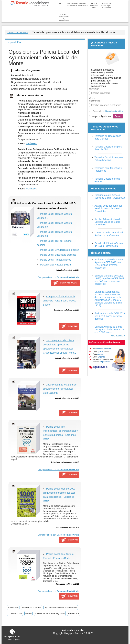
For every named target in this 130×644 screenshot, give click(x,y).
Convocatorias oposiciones (72, 4)
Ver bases (31, 143)
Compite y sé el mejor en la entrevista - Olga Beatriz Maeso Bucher (60, 301)
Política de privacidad (73, 630)
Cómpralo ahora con (58, 277)
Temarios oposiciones (83, 4)
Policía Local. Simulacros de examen (60, 250)
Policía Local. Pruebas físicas (56, 260)
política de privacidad (113, 111)
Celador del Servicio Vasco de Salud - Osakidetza (109, 245)
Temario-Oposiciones (18, 33)
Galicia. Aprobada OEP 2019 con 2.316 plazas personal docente (110, 316)
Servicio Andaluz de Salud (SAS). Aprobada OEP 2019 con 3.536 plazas (109, 329)
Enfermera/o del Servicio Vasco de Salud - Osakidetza (110, 196)
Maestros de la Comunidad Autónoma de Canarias (109, 234)
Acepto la (108, 111)
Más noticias (117, 336)
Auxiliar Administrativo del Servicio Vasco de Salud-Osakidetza (108, 222)
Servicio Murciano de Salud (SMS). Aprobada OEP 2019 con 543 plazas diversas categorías (109, 280)
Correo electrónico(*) (96, 99)
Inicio (61, 3)
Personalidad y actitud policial (56, 265)
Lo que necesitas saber (94, 5)
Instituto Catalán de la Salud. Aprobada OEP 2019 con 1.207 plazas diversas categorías (110, 264)
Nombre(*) (94, 89)
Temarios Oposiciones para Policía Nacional (109, 159)
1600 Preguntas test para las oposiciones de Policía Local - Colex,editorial (60, 389)
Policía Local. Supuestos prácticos (58, 255)
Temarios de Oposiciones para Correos (108, 137)
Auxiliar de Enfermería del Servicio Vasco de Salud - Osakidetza (108, 208)
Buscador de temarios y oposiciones (64, 17)
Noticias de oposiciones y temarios (106, 5)
